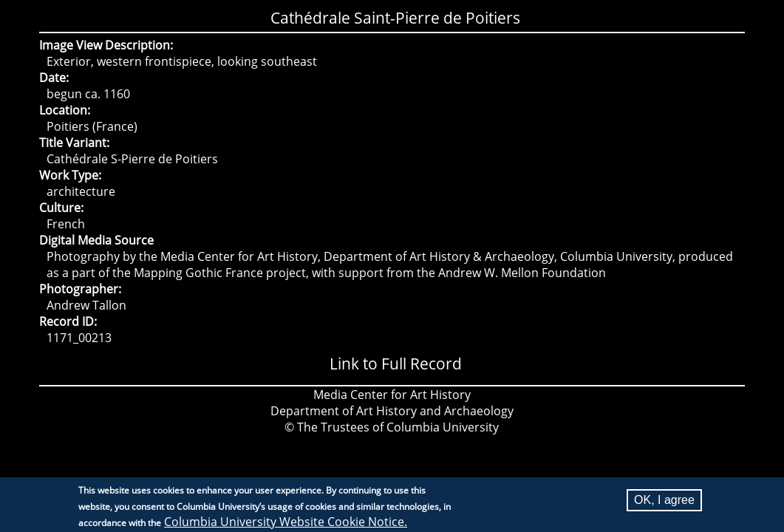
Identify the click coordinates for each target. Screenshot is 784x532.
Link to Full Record (396, 364)
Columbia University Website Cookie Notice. (286, 523)
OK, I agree (664, 501)
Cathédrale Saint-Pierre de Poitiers (395, 18)
